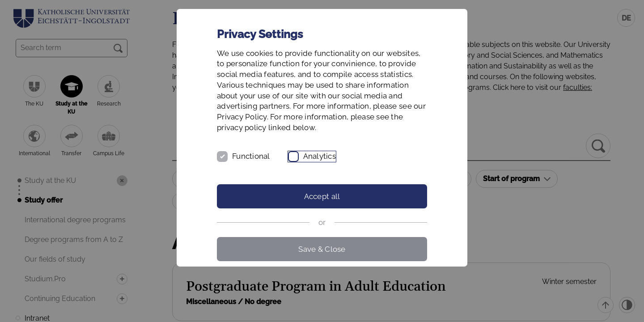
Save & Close (322, 249)
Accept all (322, 196)
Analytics (320, 156)
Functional (251, 156)
